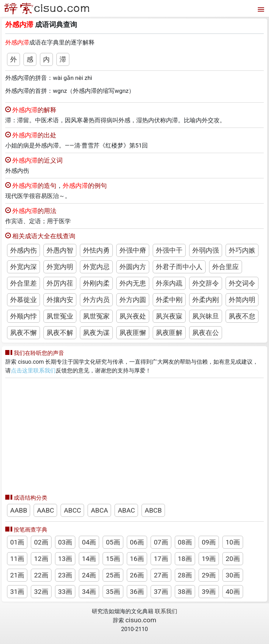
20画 (233, 559)
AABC (45, 510)
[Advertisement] (134, 434)
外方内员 (96, 300)
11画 (17, 559)
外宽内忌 (96, 267)
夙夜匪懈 (133, 333)
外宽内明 (60, 267)
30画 (233, 575)
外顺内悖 (23, 316)
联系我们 (166, 611)
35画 (113, 592)
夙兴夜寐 (169, 316)
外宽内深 (23, 267)
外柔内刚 (206, 300)
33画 (65, 592)
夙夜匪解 (169, 333)
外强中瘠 (133, 250)
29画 (209, 575)
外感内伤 (23, 250)
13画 (65, 559)
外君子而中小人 (179, 267)
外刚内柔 (96, 283)
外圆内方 (133, 267)
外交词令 (242, 283)
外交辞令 (206, 283)
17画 (161, 559)
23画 (65, 575)
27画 (161, 575)
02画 (41, 542)
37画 (161, 592)
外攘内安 (60, 300)
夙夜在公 (206, 333)
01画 (17, 542)
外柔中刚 (169, 300)
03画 (65, 542)
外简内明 (242, 300)
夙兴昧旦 (206, 316)
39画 (209, 592)
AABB (19, 510)
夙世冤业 (60, 316)
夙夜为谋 (96, 333)
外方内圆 (133, 300)
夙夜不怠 (242, 316)
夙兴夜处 (133, 316)
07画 (161, 542)
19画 (209, 559)
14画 (89, 559)
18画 (185, 559)
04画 (89, 542)
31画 (17, 592)
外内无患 (133, 283)
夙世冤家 (96, 316)
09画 (209, 542)
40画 (233, 592)
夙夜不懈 (23, 333)
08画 (185, 542)
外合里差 (23, 283)
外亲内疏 (169, 283)
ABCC (72, 510)
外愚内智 (60, 250)
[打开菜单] (260, 9)
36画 (137, 592)
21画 (17, 575)
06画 (137, 542)
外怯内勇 (96, 250)
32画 (41, 592)
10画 (233, 542)
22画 (41, 575)
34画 (89, 592)
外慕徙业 (23, 300)
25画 (113, 575)
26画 (137, 575)
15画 (113, 559)
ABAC (126, 510)
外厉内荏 (60, 283)
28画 (185, 575)
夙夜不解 (60, 333)
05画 (113, 542)
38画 (185, 592)
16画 (137, 559)
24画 (89, 575)
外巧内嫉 (242, 250)
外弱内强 (206, 250)
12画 (41, 559)
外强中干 (169, 250)
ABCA (99, 510)
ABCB (153, 510)
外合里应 (226, 267)
